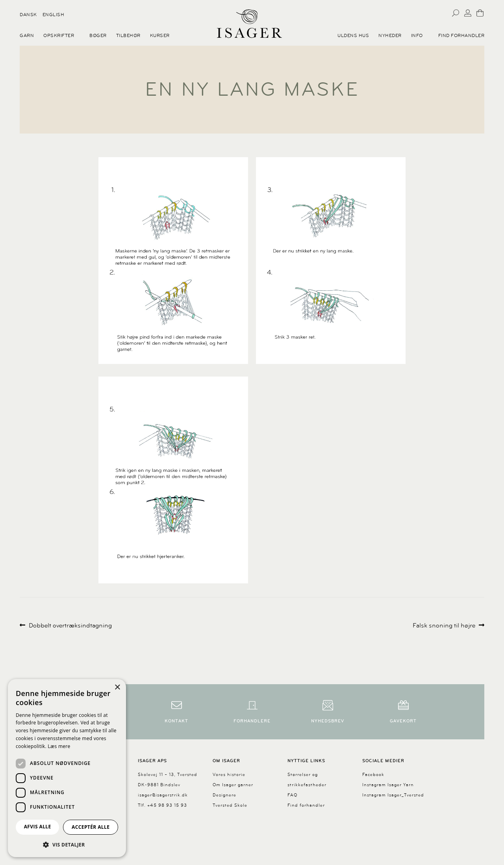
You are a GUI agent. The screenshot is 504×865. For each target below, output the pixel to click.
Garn (27, 35)
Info (417, 35)
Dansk (28, 15)
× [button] (117, 688)
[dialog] (67, 768)
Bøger (98, 35)
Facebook (373, 775)
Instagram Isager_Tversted (393, 795)
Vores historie (229, 775)
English (54, 15)
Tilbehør (128, 35)
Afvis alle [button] (38, 827)
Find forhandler (461, 35)
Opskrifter (59, 35)
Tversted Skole (230, 805)
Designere (224, 795)
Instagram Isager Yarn (388, 785)
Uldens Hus (353, 35)
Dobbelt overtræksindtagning (70, 626)
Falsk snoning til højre (444, 626)
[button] (67, 845)
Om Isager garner (233, 785)
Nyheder (390, 35)
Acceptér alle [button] (91, 827)
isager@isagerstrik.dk (163, 795)
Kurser (160, 35)
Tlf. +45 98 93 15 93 (162, 805)
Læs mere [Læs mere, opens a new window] (59, 746)
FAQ (292, 795)
